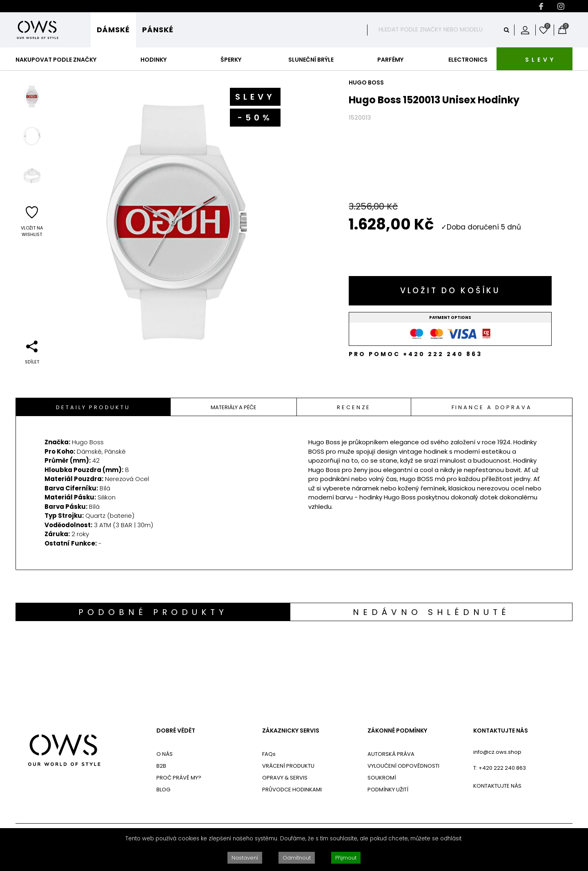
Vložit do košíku (450, 291)
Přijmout (346, 858)
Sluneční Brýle (311, 60)
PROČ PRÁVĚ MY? (179, 778)
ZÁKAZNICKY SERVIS (291, 731)
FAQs (269, 754)
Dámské (113, 30)
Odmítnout (297, 858)
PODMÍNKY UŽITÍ (388, 790)
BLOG (163, 790)
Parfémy (390, 60)
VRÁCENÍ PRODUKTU (288, 766)
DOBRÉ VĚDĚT (176, 731)
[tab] (93, 407)
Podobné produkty (153, 612)
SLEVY (541, 60)
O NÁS (165, 754)
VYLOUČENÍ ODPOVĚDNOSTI (403, 766)
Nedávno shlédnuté (431, 612)
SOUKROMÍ (382, 778)
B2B (161, 766)
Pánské (158, 30)
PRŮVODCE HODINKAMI (292, 790)
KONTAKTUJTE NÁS (501, 731)
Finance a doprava (492, 407)
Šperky (231, 60)
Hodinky (154, 60)
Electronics (468, 60)
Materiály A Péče (234, 407)
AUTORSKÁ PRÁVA (391, 754)
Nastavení (245, 858)
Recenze (354, 407)
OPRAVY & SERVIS (285, 778)
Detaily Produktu (93, 407)
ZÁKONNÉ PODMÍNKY (397, 731)
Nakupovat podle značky (56, 60)
